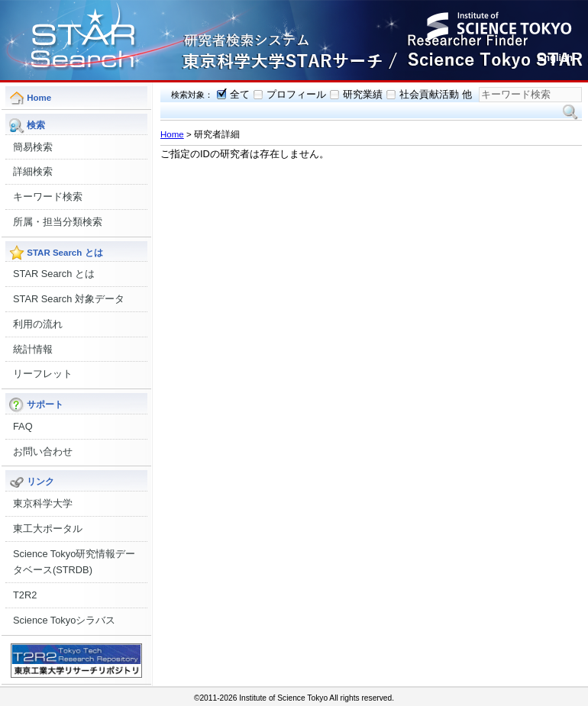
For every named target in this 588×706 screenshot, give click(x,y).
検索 (570, 112)
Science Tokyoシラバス (64, 620)
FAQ (23, 426)
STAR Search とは (54, 274)
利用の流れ (38, 324)
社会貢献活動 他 (436, 94)
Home (172, 134)
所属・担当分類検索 (58, 222)
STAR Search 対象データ (69, 299)
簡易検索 (33, 147)
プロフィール (296, 94)
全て (240, 94)
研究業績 (363, 94)
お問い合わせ (43, 451)
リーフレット (43, 374)
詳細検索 (33, 171)
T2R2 (25, 595)
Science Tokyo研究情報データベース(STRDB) (74, 562)
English (555, 58)
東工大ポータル (48, 529)
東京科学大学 (43, 503)
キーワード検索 (48, 197)
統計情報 (33, 349)
